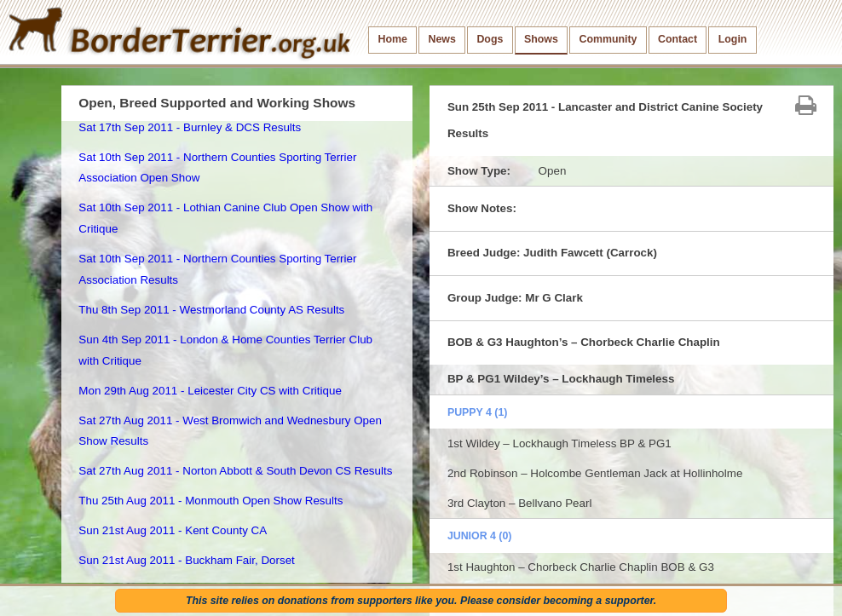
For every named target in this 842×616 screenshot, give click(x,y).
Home (393, 39)
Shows (541, 39)
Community (608, 39)
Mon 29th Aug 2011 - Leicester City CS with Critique (210, 391)
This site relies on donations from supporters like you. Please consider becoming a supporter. (421, 601)
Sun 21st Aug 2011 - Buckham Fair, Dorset (187, 560)
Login (733, 39)
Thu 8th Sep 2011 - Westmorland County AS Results (211, 310)
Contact (678, 39)
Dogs (490, 39)
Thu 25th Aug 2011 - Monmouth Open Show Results (210, 501)
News (441, 39)
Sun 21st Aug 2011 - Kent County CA (173, 530)
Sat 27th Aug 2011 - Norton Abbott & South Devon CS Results (235, 471)
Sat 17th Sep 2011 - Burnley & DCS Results (190, 127)
